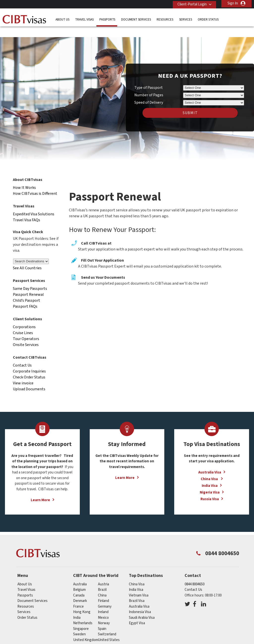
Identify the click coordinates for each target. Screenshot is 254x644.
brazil (102, 580)
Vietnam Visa (139, 585)
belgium (79, 580)
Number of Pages (149, 85)
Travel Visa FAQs (27, 210)
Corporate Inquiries (29, 361)
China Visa (210, 469)
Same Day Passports (30, 278)
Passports (107, 18)
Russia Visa (210, 489)
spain (102, 619)
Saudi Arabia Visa (142, 607)
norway (104, 613)
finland (103, 591)
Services (186, 18)
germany (105, 596)
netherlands (83, 613)
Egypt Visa (137, 613)
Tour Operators (26, 329)
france (78, 596)
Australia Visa (210, 462)
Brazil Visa (137, 591)
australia (80, 574)
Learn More (40, 490)
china (102, 585)
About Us (62, 18)
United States (109, 630)
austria (103, 574)
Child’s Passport (27, 290)
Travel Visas (84, 18)
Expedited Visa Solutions (34, 204)
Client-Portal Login (190, 3)
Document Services (136, 18)
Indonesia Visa (140, 602)
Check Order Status (29, 367)
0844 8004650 (195, 574)
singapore (81, 619)
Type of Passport (149, 78)
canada (79, 585)
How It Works (24, 177)
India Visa (210, 476)
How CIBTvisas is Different (35, 183)
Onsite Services (26, 335)
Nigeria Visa (210, 482)
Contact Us (22, 355)
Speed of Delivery (149, 93)
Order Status (208, 18)
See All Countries (27, 258)
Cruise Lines (23, 323)
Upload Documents (29, 379)
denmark (80, 591)
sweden (79, 624)
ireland (103, 602)
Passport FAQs (25, 296)
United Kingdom (86, 630)
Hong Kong (82, 602)
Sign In (233, 3)
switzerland (107, 624)
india (77, 607)
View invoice (23, 373)
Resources (165, 18)
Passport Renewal (28, 284)
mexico (103, 607)
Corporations (24, 317)
